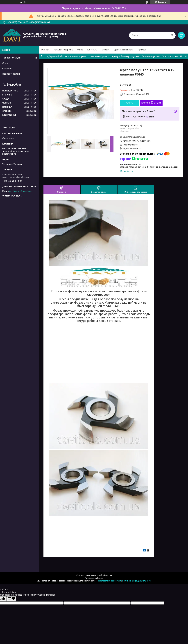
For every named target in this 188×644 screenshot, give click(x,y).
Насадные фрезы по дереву (104, 56)
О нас (80, 50)
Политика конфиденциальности (137, 581)
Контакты (92, 50)
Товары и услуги (11, 58)
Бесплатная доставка (134, 137)
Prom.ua (108, 575)
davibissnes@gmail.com (21, 191)
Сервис (106, 50)
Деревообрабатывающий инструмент (68, 56)
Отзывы (7, 68)
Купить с (151, 103)
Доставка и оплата (124, 50)
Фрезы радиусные (130, 56)
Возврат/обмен (11, 74)
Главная (45, 50)
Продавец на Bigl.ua (94, 578)
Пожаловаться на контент (109, 581)
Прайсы (142, 50)
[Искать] (172, 35)
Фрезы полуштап (151, 56)
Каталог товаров (62, 50)
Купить (129, 103)
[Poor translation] (11, 599)
